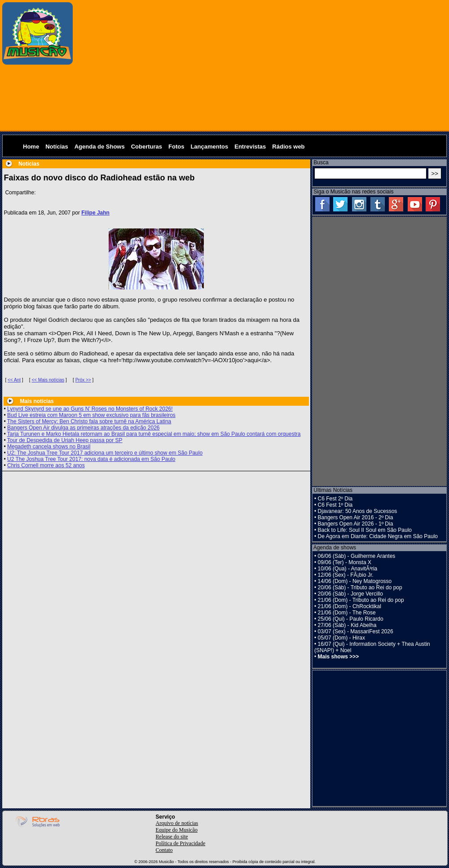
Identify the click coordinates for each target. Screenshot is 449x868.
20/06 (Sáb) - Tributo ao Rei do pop (360, 587)
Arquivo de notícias (177, 823)
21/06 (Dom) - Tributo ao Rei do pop (361, 600)
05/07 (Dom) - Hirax (341, 638)
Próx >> (83, 380)
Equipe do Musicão (177, 830)
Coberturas (147, 147)
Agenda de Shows (100, 147)
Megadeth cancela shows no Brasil (49, 447)
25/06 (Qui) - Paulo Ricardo (351, 619)
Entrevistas (250, 147)
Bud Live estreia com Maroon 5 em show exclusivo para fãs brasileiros (91, 415)
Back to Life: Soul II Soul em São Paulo (365, 530)
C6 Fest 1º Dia (335, 505)
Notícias (57, 147)
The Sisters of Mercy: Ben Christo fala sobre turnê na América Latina (89, 421)
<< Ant (14, 380)
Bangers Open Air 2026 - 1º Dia (356, 524)
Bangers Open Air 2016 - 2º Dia (356, 517)
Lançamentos (209, 147)
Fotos (176, 147)
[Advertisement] (261, 65)
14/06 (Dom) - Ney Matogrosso (355, 581)
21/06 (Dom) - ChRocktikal (350, 606)
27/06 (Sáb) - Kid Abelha (347, 625)
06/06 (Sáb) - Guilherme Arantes (357, 556)
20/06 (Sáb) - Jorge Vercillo (350, 594)
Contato (164, 850)
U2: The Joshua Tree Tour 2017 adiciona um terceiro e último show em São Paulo (105, 453)
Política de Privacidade (181, 843)
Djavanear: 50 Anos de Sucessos (358, 511)
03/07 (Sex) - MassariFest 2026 (356, 631)
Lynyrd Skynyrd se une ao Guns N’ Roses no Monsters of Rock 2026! (90, 409)
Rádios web (288, 147)
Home (31, 147)
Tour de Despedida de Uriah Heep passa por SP (65, 440)
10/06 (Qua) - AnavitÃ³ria (348, 569)
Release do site (172, 837)
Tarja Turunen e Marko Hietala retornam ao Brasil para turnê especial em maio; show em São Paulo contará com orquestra (154, 434)
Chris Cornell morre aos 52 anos (46, 465)
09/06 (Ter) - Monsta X (345, 562)
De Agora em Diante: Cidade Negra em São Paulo (378, 536)
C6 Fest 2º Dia (335, 499)
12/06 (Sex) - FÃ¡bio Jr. (346, 575)
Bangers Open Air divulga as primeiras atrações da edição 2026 (84, 428)
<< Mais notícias (48, 380)
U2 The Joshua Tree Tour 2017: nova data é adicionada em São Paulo (91, 459)
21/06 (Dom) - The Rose (347, 613)
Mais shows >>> (339, 657)
